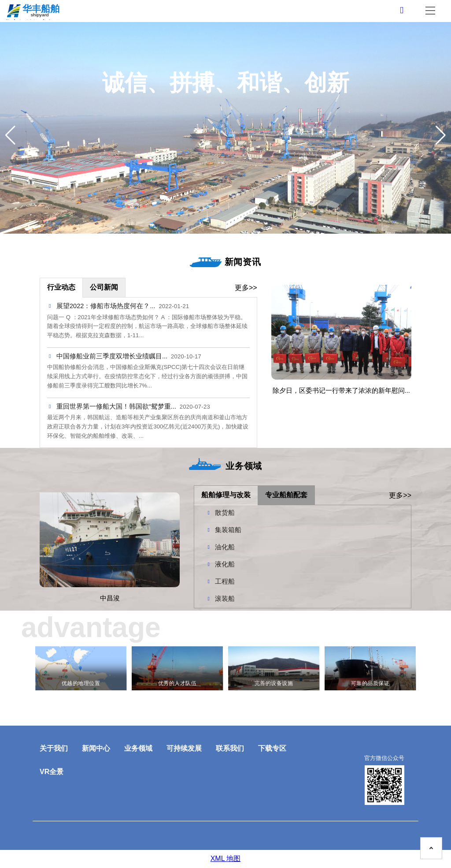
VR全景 (52, 772)
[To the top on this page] (431, 848)
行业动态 (61, 287)
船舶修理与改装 (226, 495)
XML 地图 (226, 859)
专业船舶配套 (286, 495)
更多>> (246, 288)
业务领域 (138, 748)
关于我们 (54, 748)
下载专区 (272, 748)
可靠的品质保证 (370, 683)
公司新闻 (104, 287)
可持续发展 (184, 748)
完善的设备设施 (274, 683)
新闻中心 (96, 748)
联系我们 (230, 748)
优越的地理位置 (81, 683)
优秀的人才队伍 (177, 683)
